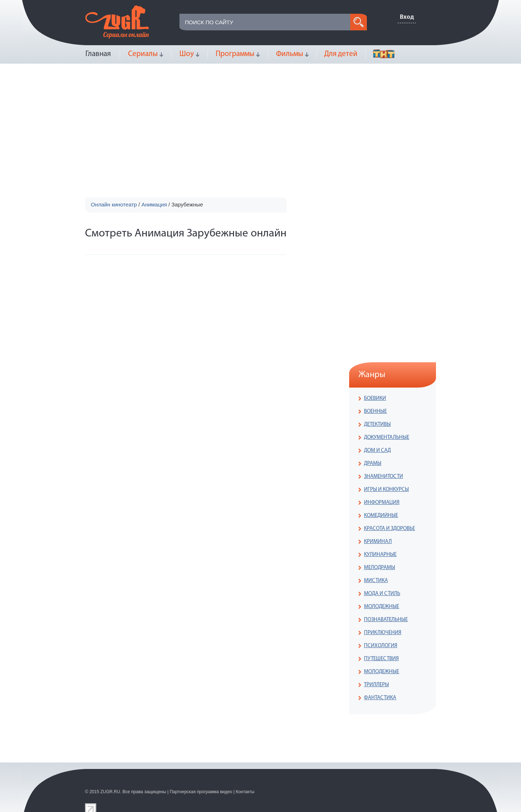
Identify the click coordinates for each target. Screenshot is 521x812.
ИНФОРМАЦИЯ (382, 503)
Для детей (341, 54)
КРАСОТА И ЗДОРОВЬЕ (389, 529)
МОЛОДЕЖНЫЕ (382, 607)
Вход (407, 17)
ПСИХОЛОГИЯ (381, 646)
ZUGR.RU (110, 792)
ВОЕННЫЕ (375, 412)
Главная (98, 54)
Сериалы (143, 54)
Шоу (187, 54)
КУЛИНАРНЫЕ (380, 555)
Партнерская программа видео (201, 792)
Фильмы (290, 54)
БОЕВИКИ (375, 399)
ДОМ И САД (377, 451)
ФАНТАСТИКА (380, 698)
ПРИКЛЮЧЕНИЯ (383, 633)
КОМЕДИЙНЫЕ (381, 516)
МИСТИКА (376, 581)
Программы (235, 54)
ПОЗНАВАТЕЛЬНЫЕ (386, 620)
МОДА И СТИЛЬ (382, 594)
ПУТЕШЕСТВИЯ (381, 659)
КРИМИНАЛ (378, 542)
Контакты (245, 792)
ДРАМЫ (373, 464)
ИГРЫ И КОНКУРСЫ (386, 490)
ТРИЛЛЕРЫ (376, 685)
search (359, 22)
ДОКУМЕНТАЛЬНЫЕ (387, 438)
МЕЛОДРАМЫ (380, 568)
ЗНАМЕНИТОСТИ (384, 477)
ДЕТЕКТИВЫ (377, 425)
